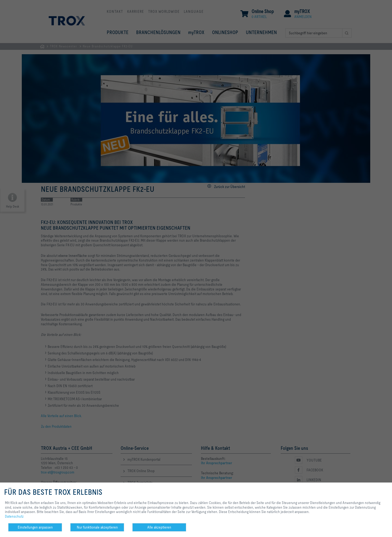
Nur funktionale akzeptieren (97, 527)
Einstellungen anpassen (35, 527)
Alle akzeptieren (159, 527)
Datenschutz (14, 516)
